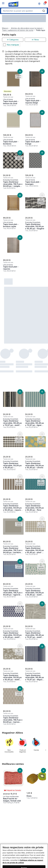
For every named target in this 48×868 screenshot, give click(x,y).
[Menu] (3, 3)
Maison (5, 28)
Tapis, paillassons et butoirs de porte (18, 30)
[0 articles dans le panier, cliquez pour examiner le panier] (45, 4)
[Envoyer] (44, 11)
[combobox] (24, 11)
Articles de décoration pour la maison (27, 28)
